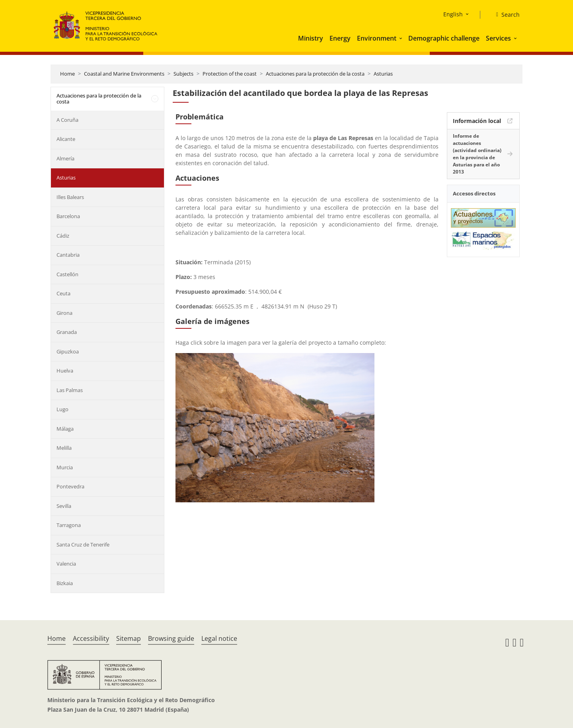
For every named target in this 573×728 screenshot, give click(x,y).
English (453, 14)
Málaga (65, 429)
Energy (340, 38)
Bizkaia (65, 583)
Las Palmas (70, 390)
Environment (377, 38)
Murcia (65, 467)
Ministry (311, 38)
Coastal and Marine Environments (124, 74)
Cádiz (63, 236)
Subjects (183, 74)
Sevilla (64, 506)
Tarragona (69, 525)
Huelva (65, 371)
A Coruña (67, 120)
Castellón (67, 274)
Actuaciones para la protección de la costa (315, 74)
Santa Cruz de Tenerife (83, 545)
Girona (64, 313)
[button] (401, 38)
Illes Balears (70, 197)
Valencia (66, 564)
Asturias (383, 74)
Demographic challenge (444, 38)
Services (498, 38)
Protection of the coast (230, 74)
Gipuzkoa (68, 351)
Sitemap (129, 638)
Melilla (64, 448)
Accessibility (91, 638)
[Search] (505, 15)
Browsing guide (171, 638)
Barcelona (68, 216)
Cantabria (68, 255)
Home (67, 74)
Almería (65, 158)
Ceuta (63, 293)
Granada (67, 332)
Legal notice (219, 638)
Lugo (62, 409)
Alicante (66, 139)
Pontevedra (70, 486)
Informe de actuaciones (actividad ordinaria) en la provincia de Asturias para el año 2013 (477, 154)
